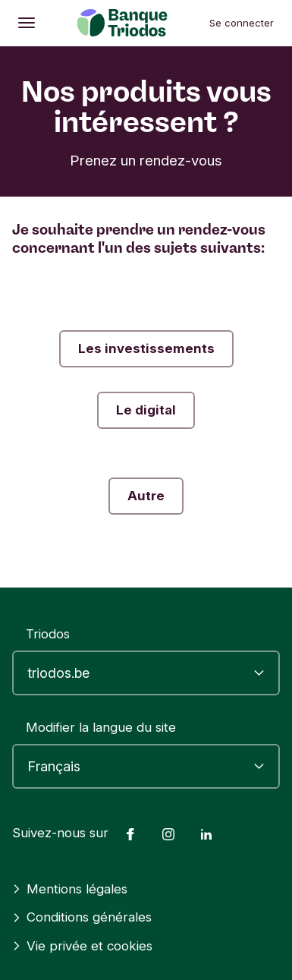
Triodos (48, 634)
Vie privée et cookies (82, 946)
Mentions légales (70, 889)
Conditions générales (82, 917)
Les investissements (146, 348)
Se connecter (242, 23)
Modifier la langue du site (101, 727)
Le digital (146, 410)
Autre (146, 496)
